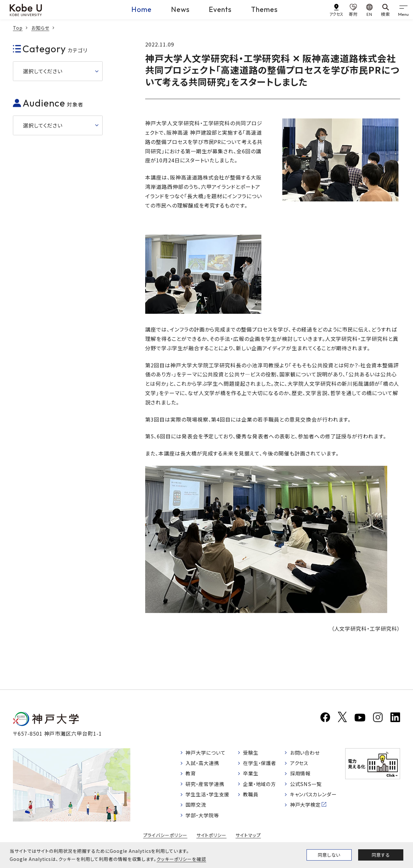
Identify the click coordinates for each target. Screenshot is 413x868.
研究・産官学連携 (206, 786)
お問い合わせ (306, 753)
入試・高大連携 (204, 764)
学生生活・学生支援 (209, 797)
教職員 (252, 797)
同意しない (329, 855)
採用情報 (301, 775)
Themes (265, 9)
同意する (381, 855)
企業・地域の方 (261, 786)
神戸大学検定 (306, 808)
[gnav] (403, 10)
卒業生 (252, 775)
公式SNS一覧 (306, 786)
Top (18, 28)
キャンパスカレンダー (315, 797)
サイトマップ (248, 839)
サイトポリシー (212, 839)
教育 (191, 775)
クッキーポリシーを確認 (181, 859)
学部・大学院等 (204, 819)
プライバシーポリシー (165, 839)
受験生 (252, 753)
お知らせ (40, 28)
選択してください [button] (43, 71)
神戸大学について (207, 753)
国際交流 (197, 808)
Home (141, 9)
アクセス (300, 764)
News (180, 9)
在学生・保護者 (261, 764)
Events (221, 9)
